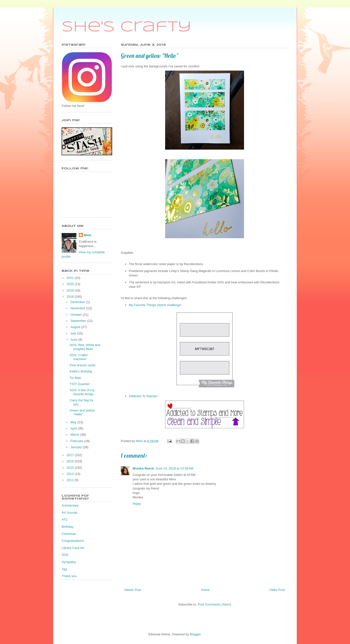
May (74, 422)
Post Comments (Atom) (214, 604)
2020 (71, 284)
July (74, 333)
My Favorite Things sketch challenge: (155, 305)
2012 (71, 474)
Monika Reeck (143, 468)
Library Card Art (73, 548)
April (74, 428)
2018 (71, 297)
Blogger (195, 634)
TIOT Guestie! (79, 384)
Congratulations (73, 541)
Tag (64, 569)
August (76, 327)
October (77, 315)
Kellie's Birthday (81, 371)
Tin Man (75, 378)
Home (205, 590)
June (74, 340)
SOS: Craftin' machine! (79, 357)
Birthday (68, 527)
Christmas (69, 534)
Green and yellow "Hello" (82, 412)
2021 (71, 278)
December (78, 302)
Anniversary (70, 505)
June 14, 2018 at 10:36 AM (175, 468)
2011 (71, 480)
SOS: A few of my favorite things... (83, 392)
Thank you (69, 576)
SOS (65, 555)
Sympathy (69, 562)
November (78, 308)
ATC (65, 519)
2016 (71, 461)
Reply (137, 504)
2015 (71, 468)
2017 (71, 455)
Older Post (277, 590)
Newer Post (133, 590)
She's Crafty (127, 27)
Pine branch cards (82, 365)
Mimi (87, 235)
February (77, 441)
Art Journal (69, 513)
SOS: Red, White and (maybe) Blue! (85, 347)
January (77, 447)
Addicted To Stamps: (144, 396)
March (75, 435)
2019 (71, 290)
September (79, 321)
